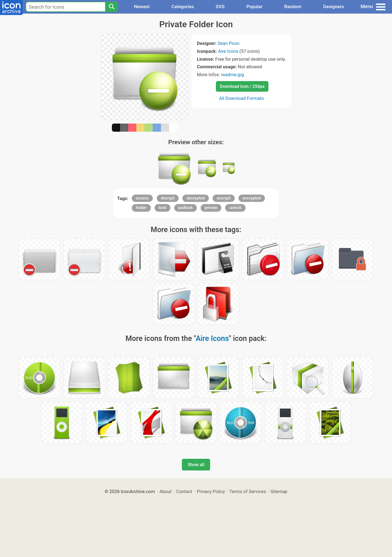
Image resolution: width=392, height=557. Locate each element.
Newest (142, 7)
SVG (220, 7)
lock (163, 208)
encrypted (252, 198)
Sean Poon (228, 43)
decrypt (168, 198)
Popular (254, 7)
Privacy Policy (211, 491)
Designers (333, 7)
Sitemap (279, 491)
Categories (183, 7)
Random (293, 7)
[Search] (111, 7)
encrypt (223, 198)
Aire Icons (228, 51)
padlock (186, 208)
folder (141, 208)
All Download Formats (242, 98)
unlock (235, 208)
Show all (196, 465)
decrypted (196, 198)
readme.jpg (232, 75)
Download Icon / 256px (242, 86)
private (211, 208)
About (166, 491)
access (142, 198)
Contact (184, 491)
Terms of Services (248, 491)
